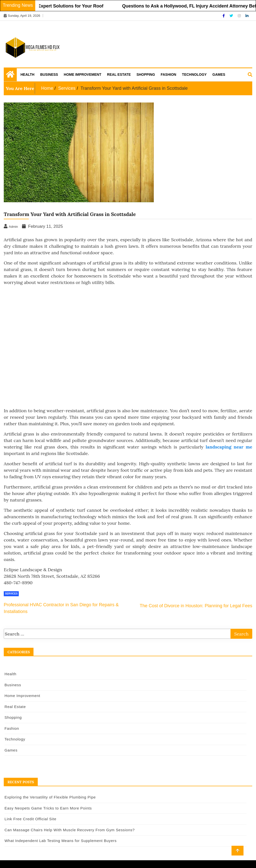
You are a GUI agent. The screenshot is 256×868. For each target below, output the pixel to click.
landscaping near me (229, 447)
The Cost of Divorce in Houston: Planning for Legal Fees (196, 606)
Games (219, 74)
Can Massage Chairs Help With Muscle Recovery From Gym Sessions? (70, 830)
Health (27, 74)
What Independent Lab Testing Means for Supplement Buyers (60, 841)
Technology (194, 74)
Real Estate (119, 74)
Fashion (168, 74)
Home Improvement (82, 74)
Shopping (146, 74)
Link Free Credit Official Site (30, 819)
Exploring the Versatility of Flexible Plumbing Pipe (50, 797)
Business (49, 74)
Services (11, 594)
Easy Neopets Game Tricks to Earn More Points (48, 808)
